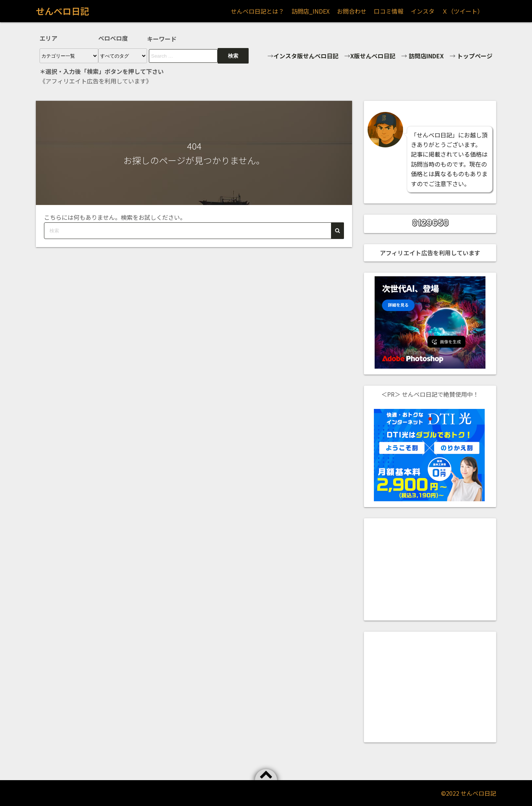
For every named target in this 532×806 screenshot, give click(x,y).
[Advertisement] (430, 568)
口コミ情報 (389, 11)
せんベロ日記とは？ (258, 11)
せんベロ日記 (62, 11)
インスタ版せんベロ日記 (306, 56)
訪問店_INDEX (311, 11)
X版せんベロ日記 (373, 56)
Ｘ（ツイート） (463, 11)
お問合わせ (352, 11)
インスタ (423, 11)
